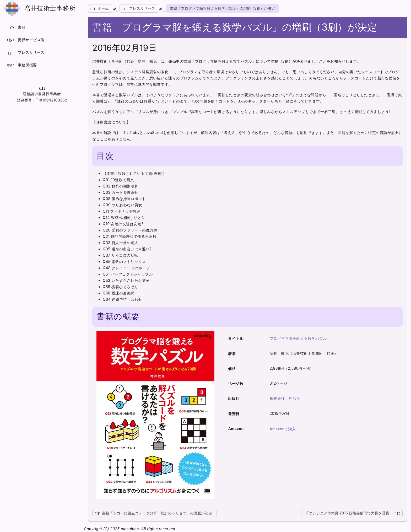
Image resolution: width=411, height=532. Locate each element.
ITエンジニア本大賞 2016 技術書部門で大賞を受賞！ (354, 513)
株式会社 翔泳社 (285, 398)
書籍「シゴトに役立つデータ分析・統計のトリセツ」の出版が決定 (152, 513)
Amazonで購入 (283, 429)
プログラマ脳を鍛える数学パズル (298, 338)
